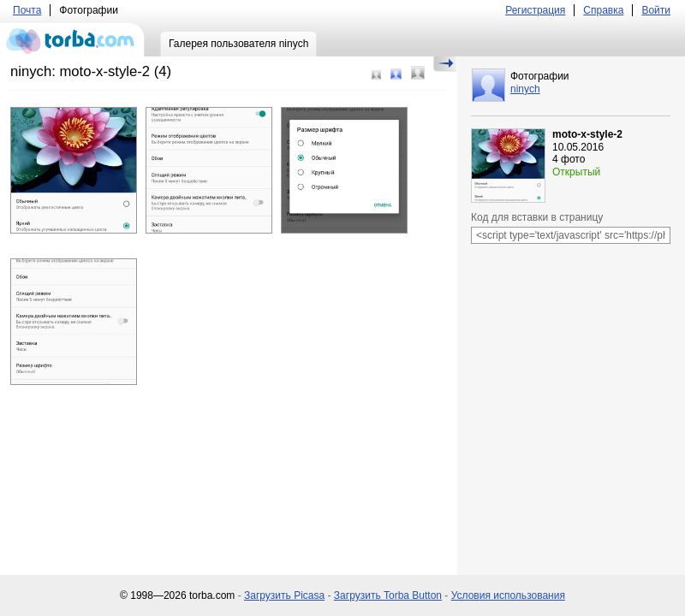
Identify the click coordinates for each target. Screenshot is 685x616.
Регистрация (535, 10)
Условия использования (508, 595)
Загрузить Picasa (284, 595)
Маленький (376, 75)
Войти (656, 10)
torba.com (72, 39)
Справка (603, 10)
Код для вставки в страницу (537, 217)
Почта (27, 10)
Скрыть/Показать (445, 64)
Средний (396, 74)
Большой (418, 73)
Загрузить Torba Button (388, 595)
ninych (525, 89)
